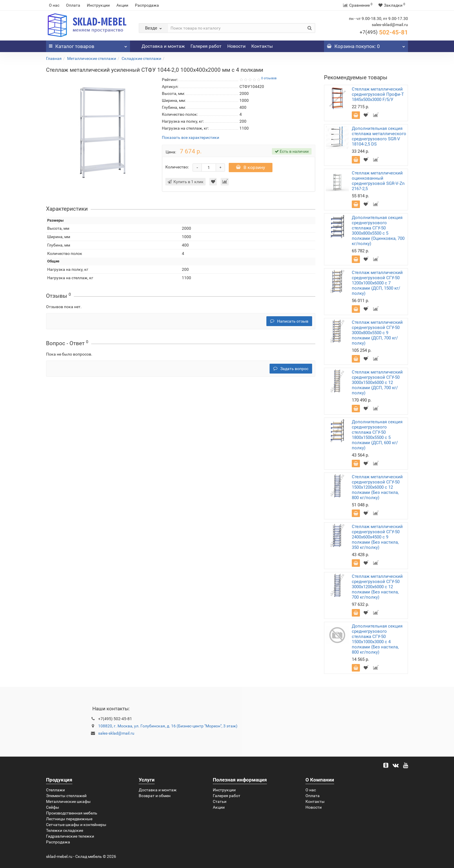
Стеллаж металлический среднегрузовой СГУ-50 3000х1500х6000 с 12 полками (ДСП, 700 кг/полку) (377, 382)
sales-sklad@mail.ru (116, 733)
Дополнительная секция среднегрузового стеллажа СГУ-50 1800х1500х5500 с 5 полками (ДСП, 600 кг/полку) (377, 435)
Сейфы (53, 807)
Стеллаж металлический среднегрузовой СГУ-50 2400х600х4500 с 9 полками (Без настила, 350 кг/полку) (377, 537)
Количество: (177, 167)
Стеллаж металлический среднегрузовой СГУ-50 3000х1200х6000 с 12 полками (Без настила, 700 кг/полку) (377, 587)
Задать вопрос (291, 369)
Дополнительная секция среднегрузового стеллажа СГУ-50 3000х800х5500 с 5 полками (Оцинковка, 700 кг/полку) (378, 231)
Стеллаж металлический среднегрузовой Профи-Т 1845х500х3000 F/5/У (378, 94)
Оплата (73, 5)
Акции (122, 5)
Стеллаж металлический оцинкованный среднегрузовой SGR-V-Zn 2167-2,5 (378, 181)
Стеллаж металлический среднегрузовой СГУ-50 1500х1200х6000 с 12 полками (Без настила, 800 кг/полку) (377, 487)
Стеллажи (55, 790)
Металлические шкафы (68, 801)
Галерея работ (206, 46)
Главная (54, 58)
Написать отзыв (289, 321)
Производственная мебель (72, 813)
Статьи (220, 801)
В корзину (251, 167)
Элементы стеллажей (66, 796)
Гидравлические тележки (70, 836)
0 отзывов (269, 78)
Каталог (88, 45)
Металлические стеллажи (92, 58)
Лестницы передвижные (69, 819)
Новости (236, 46)
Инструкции (98, 5)
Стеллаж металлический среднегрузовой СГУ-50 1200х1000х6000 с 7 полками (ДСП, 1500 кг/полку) (377, 283)
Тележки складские (65, 830)
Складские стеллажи (141, 58)
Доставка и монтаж (163, 46)
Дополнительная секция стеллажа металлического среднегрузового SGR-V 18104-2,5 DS (379, 136)
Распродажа (147, 5)
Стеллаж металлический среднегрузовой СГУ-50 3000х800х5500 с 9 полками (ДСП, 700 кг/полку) (377, 333)
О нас (54, 5)
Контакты (262, 46)
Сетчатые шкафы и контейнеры (76, 825)
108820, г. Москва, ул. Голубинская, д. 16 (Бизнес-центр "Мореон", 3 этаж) (168, 726)
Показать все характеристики (191, 138)
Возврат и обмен (155, 796)
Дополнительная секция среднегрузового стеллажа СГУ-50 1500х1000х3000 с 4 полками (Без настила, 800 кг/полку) (377, 639)
